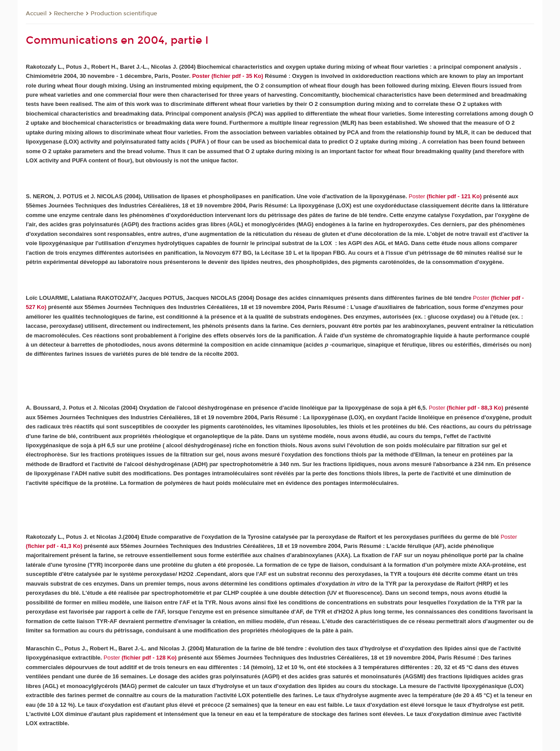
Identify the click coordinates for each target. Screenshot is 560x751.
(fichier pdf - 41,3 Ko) (54, 546)
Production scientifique (124, 14)
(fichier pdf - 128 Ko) (148, 658)
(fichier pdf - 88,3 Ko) (466, 408)
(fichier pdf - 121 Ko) (445, 196)
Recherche (69, 14)
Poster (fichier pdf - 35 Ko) (228, 76)
